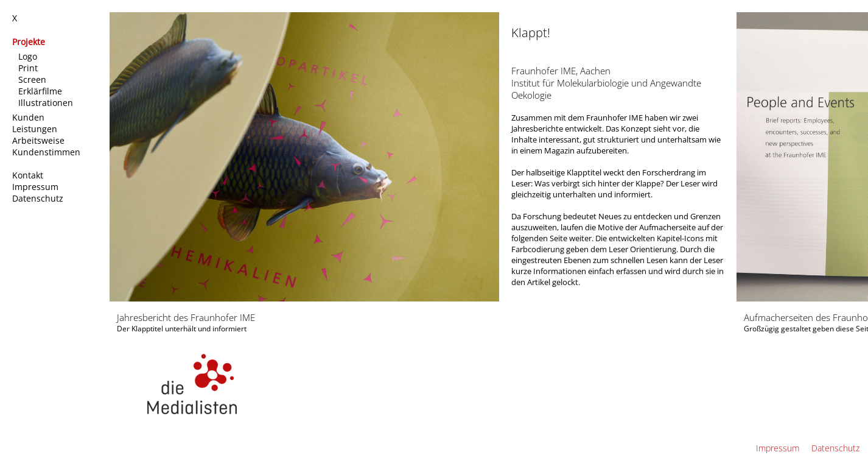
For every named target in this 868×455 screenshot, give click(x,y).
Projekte (30, 42)
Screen (33, 79)
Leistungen (36, 129)
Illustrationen (47, 103)
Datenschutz (39, 198)
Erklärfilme (41, 91)
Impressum (37, 187)
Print (29, 68)
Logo (29, 56)
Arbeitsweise (40, 140)
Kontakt (29, 175)
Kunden (30, 117)
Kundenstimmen (47, 152)
